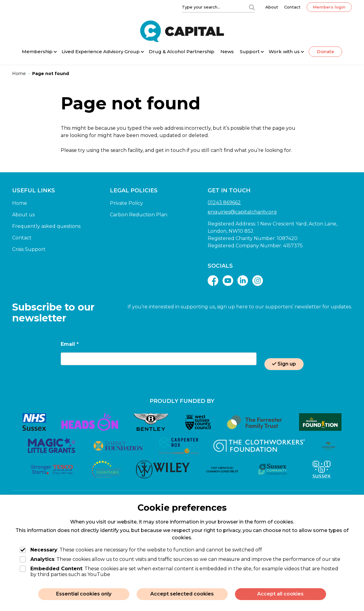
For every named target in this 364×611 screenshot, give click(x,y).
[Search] (252, 7)
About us (23, 215)
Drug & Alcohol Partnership (182, 51)
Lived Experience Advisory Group (101, 51)
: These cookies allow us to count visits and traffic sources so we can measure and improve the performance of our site (180, 559)
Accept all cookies (280, 594)
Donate (326, 51)
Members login (329, 7)
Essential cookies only (84, 594)
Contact (292, 7)
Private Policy (126, 203)
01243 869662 (224, 203)
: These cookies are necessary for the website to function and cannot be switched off (141, 550)
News (227, 51)
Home (20, 203)
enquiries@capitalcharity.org (242, 212)
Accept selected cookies (182, 594)
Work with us (284, 51)
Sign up (284, 364)
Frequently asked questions (46, 226)
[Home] (19, 74)
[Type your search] (211, 7)
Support (250, 51)
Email (70, 344)
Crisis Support (29, 249)
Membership (37, 51)
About (272, 7)
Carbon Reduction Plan (139, 215)
